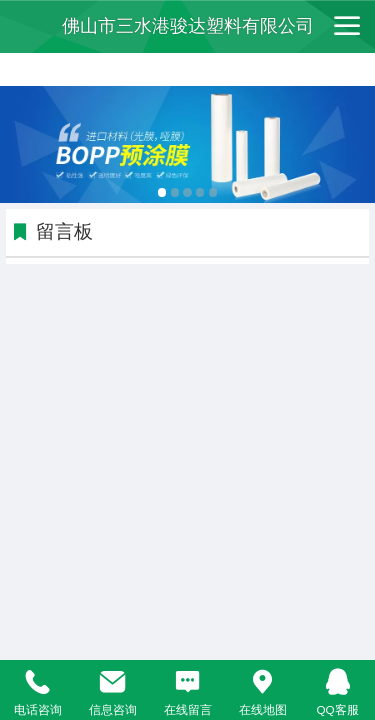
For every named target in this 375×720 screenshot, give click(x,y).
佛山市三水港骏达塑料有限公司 (188, 26)
